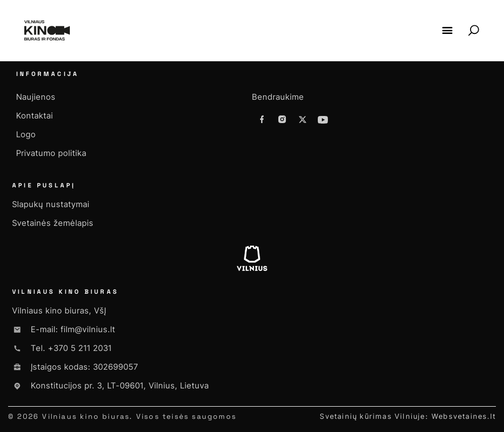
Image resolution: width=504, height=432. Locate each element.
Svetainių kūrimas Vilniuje (372, 416)
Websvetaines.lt (464, 416)
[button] (447, 30)
